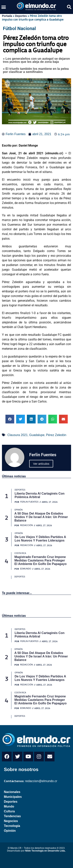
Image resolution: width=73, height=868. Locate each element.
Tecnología (12, 826)
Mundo (9, 806)
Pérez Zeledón (56, 435)
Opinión (10, 831)
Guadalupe (37, 435)
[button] (4, 7)
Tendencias (12, 816)
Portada (7, 16)
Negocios (11, 821)
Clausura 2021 (18, 435)
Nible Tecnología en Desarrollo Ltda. (45, 851)
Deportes (21, 16)
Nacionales (12, 792)
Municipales (13, 797)
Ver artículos (41, 464)
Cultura (9, 811)
